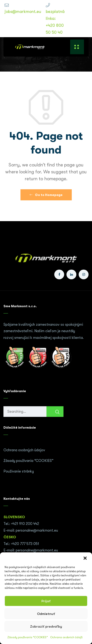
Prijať (46, 601)
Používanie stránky (19, 471)
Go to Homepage (46, 195)
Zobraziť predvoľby (46, 626)
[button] (85, 558)
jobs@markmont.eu (23, 12)
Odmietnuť (46, 614)
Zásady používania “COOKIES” (28, 637)
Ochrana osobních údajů (66, 637)
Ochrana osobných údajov (24, 450)
